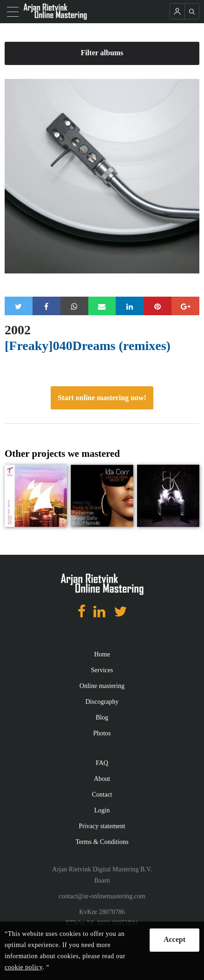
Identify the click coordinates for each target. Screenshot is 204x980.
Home (102, 654)
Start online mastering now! (102, 398)
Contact (102, 795)
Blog (102, 717)
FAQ (102, 763)
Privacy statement (102, 826)
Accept (174, 939)
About (102, 779)
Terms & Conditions (102, 842)
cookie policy (23, 967)
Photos (102, 733)
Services (102, 670)
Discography (102, 702)
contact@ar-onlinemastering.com (102, 896)
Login (102, 810)
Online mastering (102, 686)
